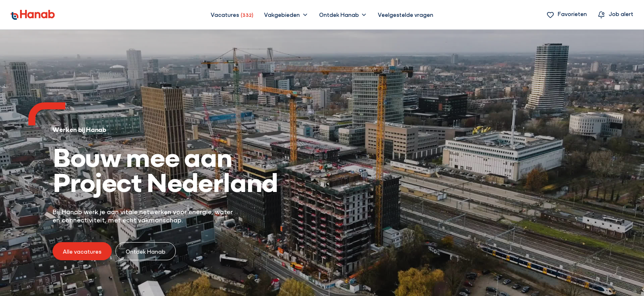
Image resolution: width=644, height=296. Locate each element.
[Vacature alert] (615, 14)
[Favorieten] (567, 14)
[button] (286, 14)
